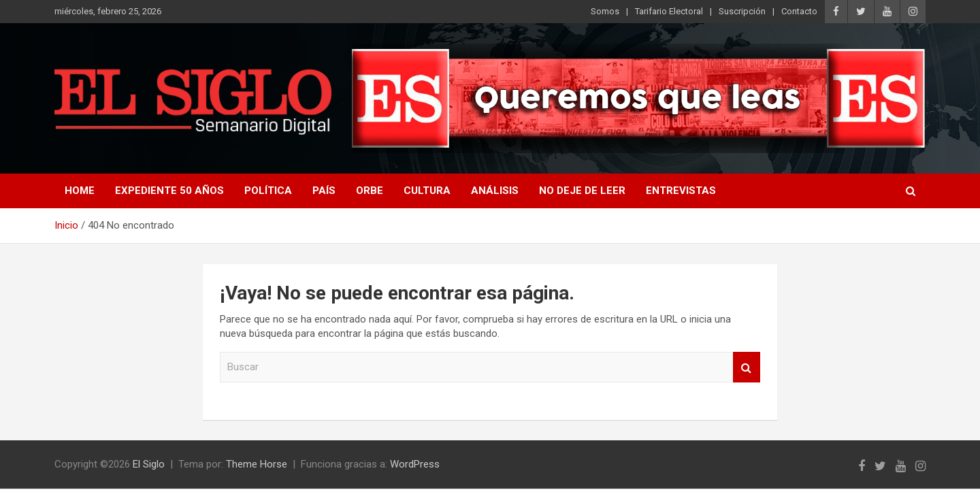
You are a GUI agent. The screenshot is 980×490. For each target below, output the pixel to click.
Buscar (747, 367)
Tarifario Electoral (669, 11)
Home (80, 191)
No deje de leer (582, 191)
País (324, 191)
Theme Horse (257, 464)
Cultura (427, 191)
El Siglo (149, 464)
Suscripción (742, 11)
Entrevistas (681, 191)
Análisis (495, 191)
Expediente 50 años (169, 191)
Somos (605, 11)
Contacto (799, 11)
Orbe (370, 191)
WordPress (415, 464)
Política (268, 191)
